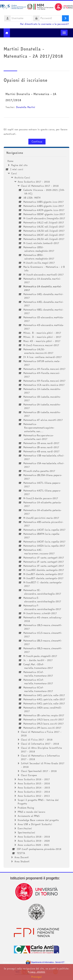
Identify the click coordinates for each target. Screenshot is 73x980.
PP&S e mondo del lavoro (31, 812)
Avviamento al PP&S (29, 816)
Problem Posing (26, 808)
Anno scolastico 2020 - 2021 (34, 845)
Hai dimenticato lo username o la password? (44, 24)
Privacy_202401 (36, 972)
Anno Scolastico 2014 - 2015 (34, 788)
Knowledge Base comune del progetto (38, 820)
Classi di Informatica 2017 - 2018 (40, 744)
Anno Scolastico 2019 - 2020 (34, 841)
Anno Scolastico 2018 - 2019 (34, 837)
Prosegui (36, 977)
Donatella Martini (26, 107)
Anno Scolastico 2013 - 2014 (34, 792)
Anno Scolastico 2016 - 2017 (34, 779)
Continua (37, 142)
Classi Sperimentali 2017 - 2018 (39, 771)
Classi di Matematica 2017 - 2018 (40, 186)
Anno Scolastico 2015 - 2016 (34, 783)
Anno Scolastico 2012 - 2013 (34, 796)
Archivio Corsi (22, 178)
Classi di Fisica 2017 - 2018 (37, 740)
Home (10, 161)
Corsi (14, 173)
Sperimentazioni (26, 832)
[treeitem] (36, 511)
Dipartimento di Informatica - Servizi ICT (45, 962)
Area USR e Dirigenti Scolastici (35, 824)
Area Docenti (22, 857)
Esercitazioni (25, 828)
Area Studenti (22, 861)
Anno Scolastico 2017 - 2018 (34, 182)
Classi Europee (29, 775)
